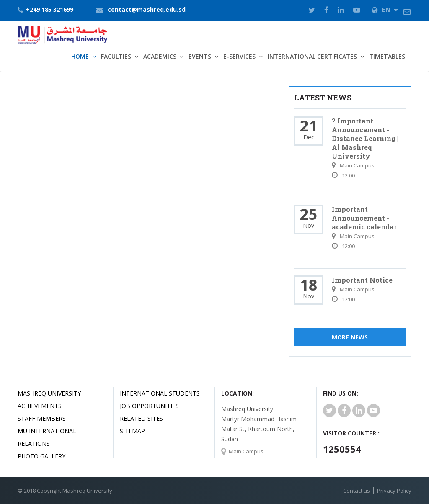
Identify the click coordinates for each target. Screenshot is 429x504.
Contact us (357, 491)
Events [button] (200, 56)
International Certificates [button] (312, 56)
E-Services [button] (239, 56)
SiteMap (132, 431)
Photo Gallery (41, 456)
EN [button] (385, 9)
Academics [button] (160, 56)
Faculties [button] (116, 56)
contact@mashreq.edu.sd (147, 9)
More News (350, 337)
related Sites (141, 418)
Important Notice (362, 280)
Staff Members (42, 418)
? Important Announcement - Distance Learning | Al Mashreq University (365, 138)
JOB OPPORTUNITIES (149, 406)
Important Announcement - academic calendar (364, 218)
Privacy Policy (394, 491)
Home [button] (80, 56)
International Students (160, 393)
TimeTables (387, 56)
